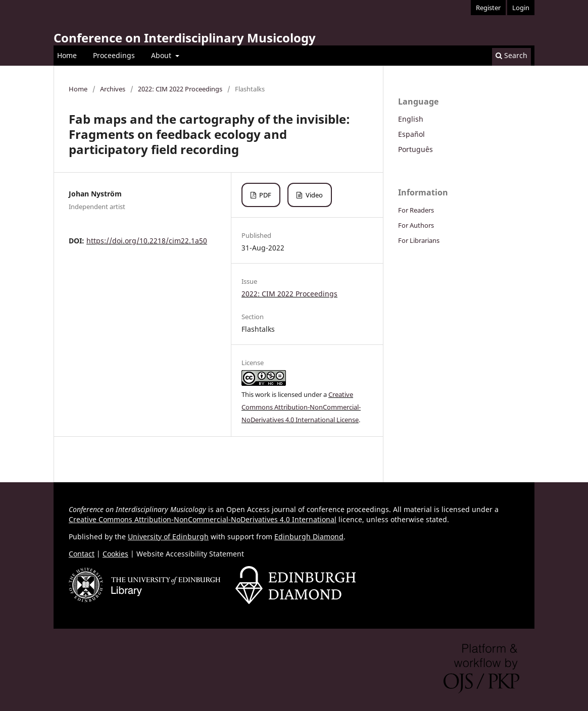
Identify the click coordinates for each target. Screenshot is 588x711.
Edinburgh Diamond (309, 537)
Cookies (115, 554)
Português (415, 149)
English (411, 119)
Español (411, 134)
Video (313, 195)
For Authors (416, 225)
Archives (113, 89)
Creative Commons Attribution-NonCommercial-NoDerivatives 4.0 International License (301, 407)
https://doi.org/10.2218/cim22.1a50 (147, 241)
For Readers (416, 210)
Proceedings (114, 55)
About (162, 55)
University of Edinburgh (168, 537)
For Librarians (419, 240)
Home (67, 55)
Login (521, 8)
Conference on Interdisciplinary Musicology (185, 38)
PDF (264, 195)
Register (488, 8)
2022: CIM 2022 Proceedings (180, 89)
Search (511, 55)
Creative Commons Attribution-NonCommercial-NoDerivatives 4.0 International (203, 519)
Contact (82, 554)
